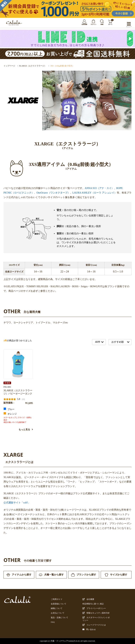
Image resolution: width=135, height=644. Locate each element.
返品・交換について (60, 617)
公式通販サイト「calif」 (17, 503)
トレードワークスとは (94, 625)
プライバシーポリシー (94, 608)
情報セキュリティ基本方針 (96, 613)
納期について (57, 608)
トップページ (9, 66)
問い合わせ (91, 629)
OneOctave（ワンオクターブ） (53, 193)
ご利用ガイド (57, 599)
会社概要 (88, 599)
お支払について (58, 613)
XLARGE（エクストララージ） (33, 66)
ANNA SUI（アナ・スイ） (99, 188)
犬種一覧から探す (51, 575)
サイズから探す (116, 575)
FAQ (53, 622)
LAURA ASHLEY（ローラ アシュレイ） (95, 193)
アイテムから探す (19, 575)
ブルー (9, 409)
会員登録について (59, 604)
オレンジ (10, 414)
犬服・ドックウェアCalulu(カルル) (65, 641)
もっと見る (26, 430)
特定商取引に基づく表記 (93, 604)
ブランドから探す (84, 575)
